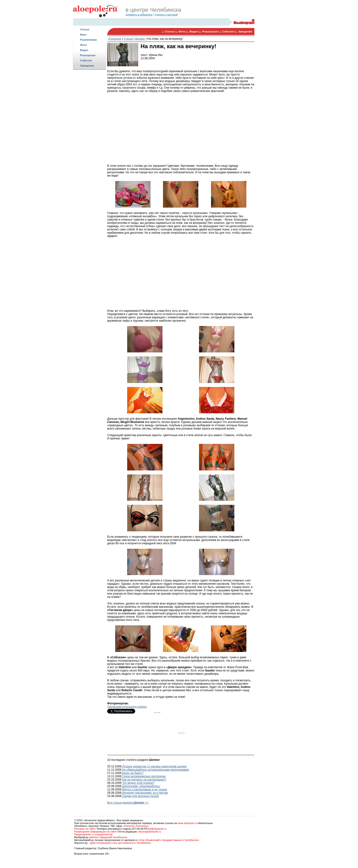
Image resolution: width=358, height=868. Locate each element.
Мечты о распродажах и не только (144, 789)
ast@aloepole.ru (157, 829)
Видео (84, 50)
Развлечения (88, 40)
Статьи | (171, 32)
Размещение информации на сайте (96, 832)
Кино (83, 35)
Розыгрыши (88, 55)
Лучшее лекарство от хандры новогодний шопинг (154, 766)
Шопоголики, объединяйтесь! (141, 786)
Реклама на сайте (85, 829)
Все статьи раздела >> (128, 803)
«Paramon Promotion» (136, 826)
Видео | (195, 32)
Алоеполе (115, 39)
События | (229, 32)
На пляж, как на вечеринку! (165, 39)
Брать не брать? (132, 773)
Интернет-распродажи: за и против (144, 793)
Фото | (183, 32)
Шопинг (140, 39)
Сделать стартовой (166, 15)
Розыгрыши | (211, 32)
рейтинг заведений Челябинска (108, 837)
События (86, 60)
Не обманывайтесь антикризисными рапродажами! (155, 770)
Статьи (85, 29)
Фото (83, 45)
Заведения (87, 66)
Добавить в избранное (139, 15)
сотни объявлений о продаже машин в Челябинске (168, 840)
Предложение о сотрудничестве (93, 834)
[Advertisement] (89, 145)
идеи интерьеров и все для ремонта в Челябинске (120, 843)
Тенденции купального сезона (127, 707)
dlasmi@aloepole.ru (150, 832)
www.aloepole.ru (187, 823)
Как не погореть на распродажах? (144, 780)
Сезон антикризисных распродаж (143, 776)
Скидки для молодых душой (140, 796)
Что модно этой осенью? (138, 783)
